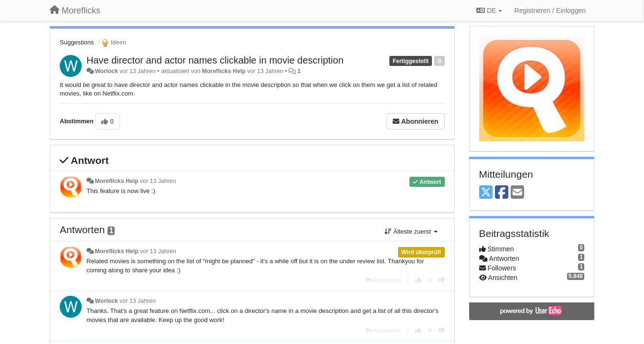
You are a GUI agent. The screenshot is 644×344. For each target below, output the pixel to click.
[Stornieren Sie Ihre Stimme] (430, 280)
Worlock (106, 71)
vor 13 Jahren (158, 181)
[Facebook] (502, 193)
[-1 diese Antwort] (442, 280)
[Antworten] (383, 280)
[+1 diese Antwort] (418, 280)
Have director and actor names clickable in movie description (215, 60)
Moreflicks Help (224, 71)
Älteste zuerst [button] (411, 231)
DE (489, 11)
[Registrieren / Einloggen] (550, 11)
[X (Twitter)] (486, 193)
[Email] (517, 193)
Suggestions (77, 42)
